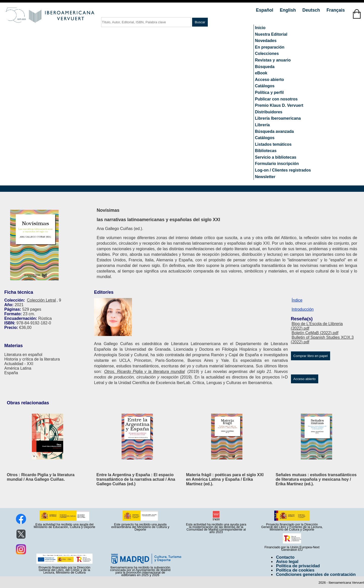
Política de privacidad (298, 566)
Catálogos (265, 86)
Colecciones (267, 54)
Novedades (266, 41)
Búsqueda (265, 67)
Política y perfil (269, 92)
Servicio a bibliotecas (276, 157)
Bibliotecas (266, 151)
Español (265, 10)
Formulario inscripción (277, 164)
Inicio (260, 28)
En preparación (270, 47)
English (288, 10)
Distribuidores (269, 112)
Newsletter (265, 177)
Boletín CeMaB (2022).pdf (315, 333)
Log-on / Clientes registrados (283, 170)
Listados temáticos (273, 144)
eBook (261, 73)
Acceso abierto (270, 80)
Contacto (285, 557)
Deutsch (312, 10)
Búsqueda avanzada (275, 131)
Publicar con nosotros (276, 99)
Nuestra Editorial (271, 34)
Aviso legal (287, 562)
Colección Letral (41, 300)
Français (336, 10)
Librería (263, 125)
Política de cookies (295, 570)
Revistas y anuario (273, 60)
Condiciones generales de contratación (316, 574)
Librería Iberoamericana (278, 118)
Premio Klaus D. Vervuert (279, 105)
